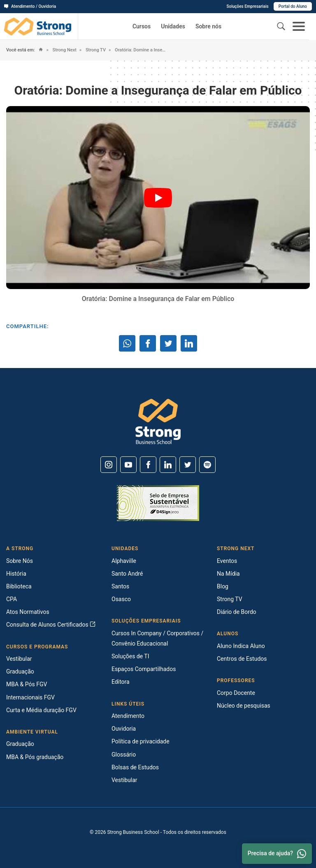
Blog (223, 586)
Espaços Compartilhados (144, 669)
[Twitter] (188, 465)
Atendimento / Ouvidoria (30, 6)
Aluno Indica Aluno (241, 646)
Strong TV (95, 50)
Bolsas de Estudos (135, 767)
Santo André (127, 574)
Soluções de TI (130, 656)
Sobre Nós (20, 561)
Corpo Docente (236, 693)
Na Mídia (228, 574)
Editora (121, 682)
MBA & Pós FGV (27, 684)
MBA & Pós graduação (35, 757)
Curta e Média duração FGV (41, 710)
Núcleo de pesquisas (244, 706)
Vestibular (19, 659)
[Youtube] (128, 465)
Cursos (142, 26)
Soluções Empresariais (247, 6)
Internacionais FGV (30, 697)
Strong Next (64, 50)
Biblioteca (19, 586)
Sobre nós (208, 26)
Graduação (20, 671)
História (16, 574)
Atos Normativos (28, 612)
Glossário (124, 755)
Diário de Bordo (237, 612)
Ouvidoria (124, 729)
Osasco (121, 599)
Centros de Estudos (242, 659)
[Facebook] (148, 465)
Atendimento (128, 716)
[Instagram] (109, 465)
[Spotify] (207, 465)
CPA (12, 599)
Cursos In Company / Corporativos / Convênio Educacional (157, 638)
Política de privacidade (141, 741)
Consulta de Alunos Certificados (51, 625)
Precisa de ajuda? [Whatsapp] (277, 854)
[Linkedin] (168, 465)
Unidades (173, 26)
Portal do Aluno (293, 6)
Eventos (227, 561)
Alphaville (124, 561)
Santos (120, 586)
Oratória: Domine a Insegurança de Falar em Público (141, 50)
